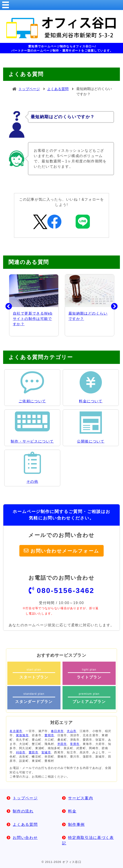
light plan (89, 674)
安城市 (46, 752)
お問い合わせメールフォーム (65, 551)
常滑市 (75, 744)
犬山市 (72, 731)
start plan (34, 674)
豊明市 (49, 735)
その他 (32, 482)
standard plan (34, 698)
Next (111, 305)
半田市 (62, 744)
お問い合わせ (25, 838)
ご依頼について (32, 401)
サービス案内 (81, 798)
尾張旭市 (22, 735)
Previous (5, 305)
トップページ (29, 89)
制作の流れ (23, 811)
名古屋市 (16, 731)
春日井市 (57, 731)
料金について (91, 401)
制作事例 (76, 825)
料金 (72, 811)
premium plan (89, 698)
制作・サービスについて (32, 441)
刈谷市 (21, 752)
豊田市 (33, 752)
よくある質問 (58, 89)
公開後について (91, 441)
